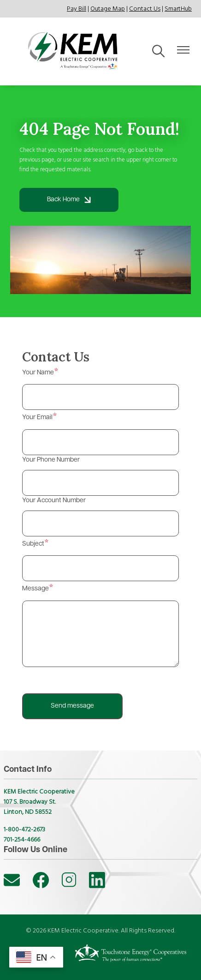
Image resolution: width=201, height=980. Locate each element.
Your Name (38, 373)
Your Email (37, 418)
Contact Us (145, 9)
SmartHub (178, 9)
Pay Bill (77, 9)
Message (35, 589)
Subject (33, 544)
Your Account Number (54, 501)
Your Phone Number (51, 460)
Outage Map (108, 9)
